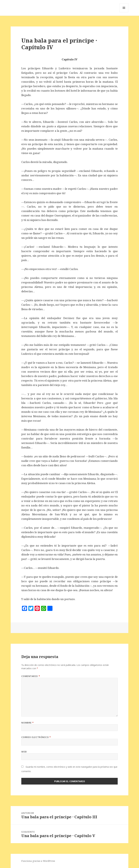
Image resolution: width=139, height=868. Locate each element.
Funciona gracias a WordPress (38, 861)
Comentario (31, 676)
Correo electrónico (36, 737)
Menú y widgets (124, 12)
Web (24, 752)
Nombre (27, 723)
